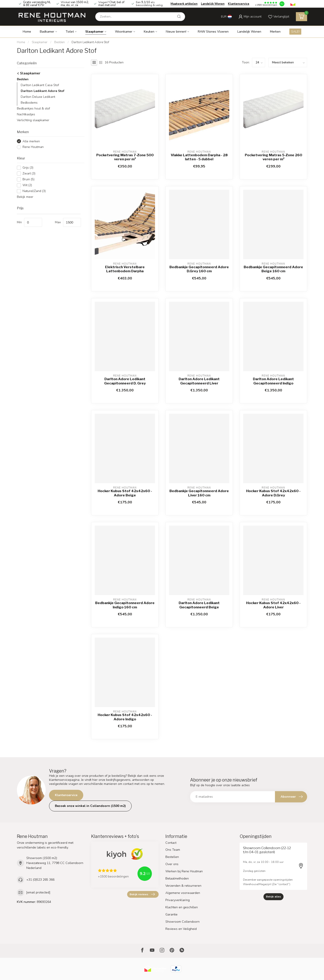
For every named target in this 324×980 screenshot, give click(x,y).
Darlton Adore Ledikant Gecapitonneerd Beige (199, 605)
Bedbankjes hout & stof (33, 108)
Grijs (28, 168)
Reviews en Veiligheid (181, 929)
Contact (171, 843)
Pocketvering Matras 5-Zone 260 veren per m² (273, 157)
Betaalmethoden (177, 878)
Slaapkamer (94, 32)
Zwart (29, 173)
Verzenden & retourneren (183, 886)
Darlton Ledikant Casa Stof (40, 85)
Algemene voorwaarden (183, 893)
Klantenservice (239, 4)
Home (27, 32)
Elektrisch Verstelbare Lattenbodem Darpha (125, 269)
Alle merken (31, 141)
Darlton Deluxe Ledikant (38, 97)
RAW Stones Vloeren (213, 32)
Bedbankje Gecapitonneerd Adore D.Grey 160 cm (199, 269)
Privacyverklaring (178, 900)
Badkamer (47, 32)
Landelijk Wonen (213, 4)
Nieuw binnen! (176, 32)
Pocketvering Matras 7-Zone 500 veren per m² (125, 157)
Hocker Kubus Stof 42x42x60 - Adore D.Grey (273, 493)
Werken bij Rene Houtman (184, 871)
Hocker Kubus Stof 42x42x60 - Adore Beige (125, 493)
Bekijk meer (25, 197)
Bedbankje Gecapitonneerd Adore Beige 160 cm (273, 269)
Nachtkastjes (26, 114)
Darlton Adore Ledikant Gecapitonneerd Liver (199, 381)
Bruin (28, 179)
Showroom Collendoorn (182, 922)
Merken (275, 32)
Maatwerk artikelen (184, 4)
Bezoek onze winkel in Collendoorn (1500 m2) (90, 806)
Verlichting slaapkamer (33, 120)
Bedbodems (29, 103)
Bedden (60, 42)
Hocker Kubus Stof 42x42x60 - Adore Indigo (125, 717)
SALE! (295, 32)
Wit (27, 185)
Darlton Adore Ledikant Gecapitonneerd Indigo (273, 381)
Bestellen (172, 857)
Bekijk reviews (142, 894)
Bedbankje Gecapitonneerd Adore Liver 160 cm (199, 493)
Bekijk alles (273, 897)
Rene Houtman (33, 147)
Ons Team (173, 850)
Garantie (171, 914)
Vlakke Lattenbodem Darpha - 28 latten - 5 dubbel (199, 157)
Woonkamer (124, 32)
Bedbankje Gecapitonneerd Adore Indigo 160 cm (125, 605)
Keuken (149, 32)
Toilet (70, 32)
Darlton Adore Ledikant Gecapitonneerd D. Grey (125, 381)
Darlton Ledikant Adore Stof (90, 42)
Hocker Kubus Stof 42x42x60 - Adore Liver (273, 605)
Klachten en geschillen (182, 907)
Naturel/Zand (34, 191)
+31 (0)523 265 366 (40, 880)
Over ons (172, 864)
